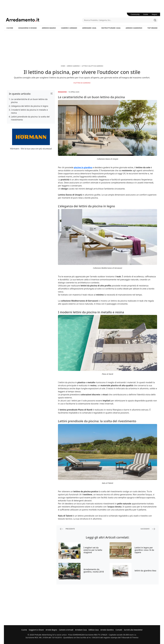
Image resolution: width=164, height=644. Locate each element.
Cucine (10, 28)
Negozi (154, 14)
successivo (148, 529)
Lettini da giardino (83, 83)
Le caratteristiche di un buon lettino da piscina (29, 101)
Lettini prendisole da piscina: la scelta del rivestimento (30, 118)
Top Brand (153, 28)
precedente (67, 529)
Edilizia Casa (94, 630)
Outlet (146, 14)
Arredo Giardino (134, 28)
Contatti (119, 630)
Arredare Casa (89, 28)
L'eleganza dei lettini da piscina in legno (30, 106)
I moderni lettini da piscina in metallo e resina (29, 111)
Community (135, 14)
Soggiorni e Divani (28, 28)
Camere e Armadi (69, 28)
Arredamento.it (44, 20)
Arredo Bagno (49, 28)
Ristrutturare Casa (111, 28)
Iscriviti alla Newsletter (133, 630)
